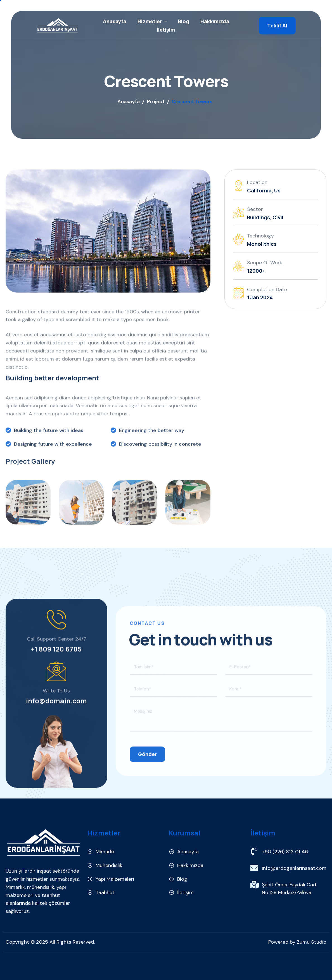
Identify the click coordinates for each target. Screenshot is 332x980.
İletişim (166, 30)
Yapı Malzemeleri (115, 879)
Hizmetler (152, 21)
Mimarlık (105, 852)
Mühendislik (109, 865)
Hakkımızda (215, 21)
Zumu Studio (312, 942)
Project (156, 102)
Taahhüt (105, 892)
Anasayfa (115, 21)
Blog (184, 21)
